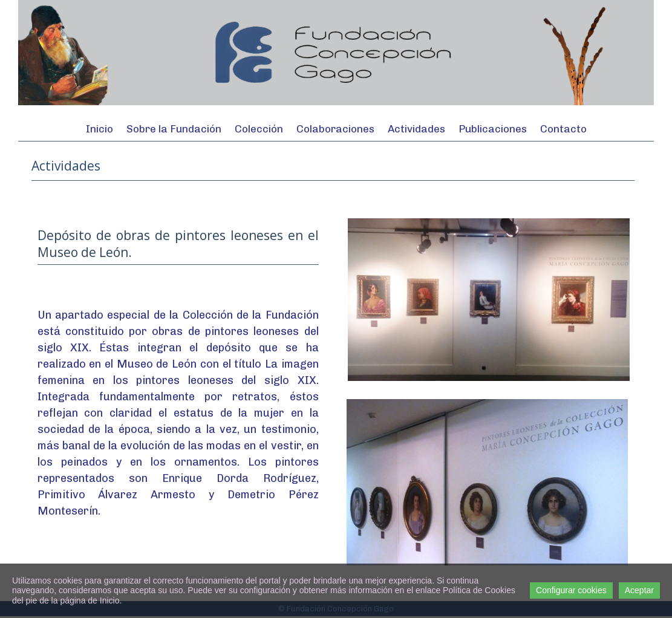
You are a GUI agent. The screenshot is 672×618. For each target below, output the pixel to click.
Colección (259, 129)
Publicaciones (493, 129)
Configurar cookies (571, 590)
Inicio (99, 129)
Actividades (416, 129)
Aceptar (639, 590)
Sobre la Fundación (174, 129)
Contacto (563, 129)
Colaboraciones (335, 129)
